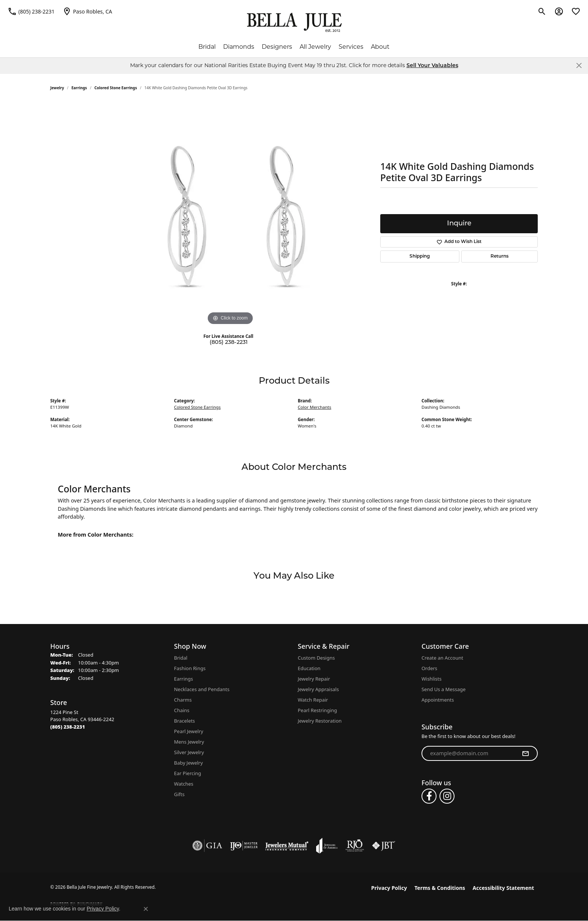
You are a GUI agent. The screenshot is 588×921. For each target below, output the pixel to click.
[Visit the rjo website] (355, 846)
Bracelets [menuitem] (184, 721)
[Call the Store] (68, 727)
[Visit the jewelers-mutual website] (287, 846)
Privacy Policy (389, 888)
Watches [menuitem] (184, 784)
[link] (31, 11)
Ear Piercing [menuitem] (187, 773)
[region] (230, 214)
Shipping (420, 256)
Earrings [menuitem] (184, 679)
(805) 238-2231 (229, 343)
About (380, 47)
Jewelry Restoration (320, 721)
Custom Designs (316, 658)
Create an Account (442, 658)
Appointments (438, 700)
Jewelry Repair (314, 679)
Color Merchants (314, 407)
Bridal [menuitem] (181, 658)
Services (351, 47)
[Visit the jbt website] (384, 846)
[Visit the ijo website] (244, 846)
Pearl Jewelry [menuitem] (189, 731)
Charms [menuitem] (183, 700)
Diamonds (239, 47)
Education (309, 668)
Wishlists (431, 679)
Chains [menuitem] (182, 710)
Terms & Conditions (440, 888)
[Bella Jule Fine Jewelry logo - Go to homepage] (294, 22)
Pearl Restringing (317, 710)
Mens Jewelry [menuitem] (189, 742)
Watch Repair (313, 700)
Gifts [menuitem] (179, 794)
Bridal (207, 47)
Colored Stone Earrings (116, 88)
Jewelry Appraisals (318, 689)
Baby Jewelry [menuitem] (188, 763)
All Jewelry (315, 47)
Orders (429, 668)
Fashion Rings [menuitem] (190, 668)
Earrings (79, 88)
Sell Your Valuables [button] (432, 66)
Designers (277, 47)
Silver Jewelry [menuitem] (189, 752)
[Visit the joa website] (327, 846)
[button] (542, 11)
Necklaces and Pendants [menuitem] (202, 689)
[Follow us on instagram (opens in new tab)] (447, 796)
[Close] (579, 65)
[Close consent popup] (146, 909)
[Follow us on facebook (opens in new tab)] (429, 796)
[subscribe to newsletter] (525, 753)
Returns (499, 256)
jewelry (57, 88)
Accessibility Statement (503, 888)
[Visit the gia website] (207, 846)
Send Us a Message (443, 689)
